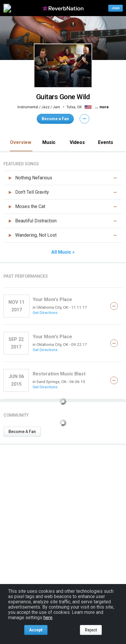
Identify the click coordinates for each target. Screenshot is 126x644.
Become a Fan (55, 119)
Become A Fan (22, 432)
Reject (91, 630)
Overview (21, 142)
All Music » (63, 252)
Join (116, 8)
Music (49, 142)
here (48, 618)
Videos (77, 142)
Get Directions (45, 312)
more (104, 107)
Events (106, 142)
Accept (36, 630)
